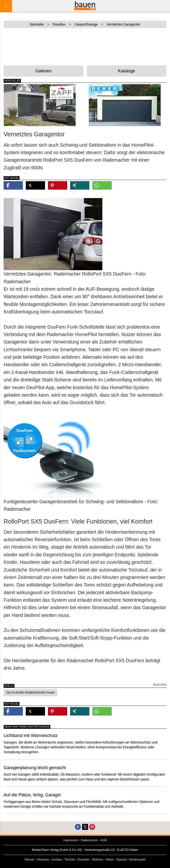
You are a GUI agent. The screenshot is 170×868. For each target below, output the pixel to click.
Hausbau (43, 860)
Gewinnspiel (137, 860)
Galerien (44, 71)
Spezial (121, 860)
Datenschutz (89, 840)
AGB (104, 840)
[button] (13, 185)
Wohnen (98, 860)
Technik (70, 860)
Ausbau (57, 860)
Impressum (71, 840)
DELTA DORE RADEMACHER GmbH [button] (30, 693)
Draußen (83, 860)
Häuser (29, 860)
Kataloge (127, 71)
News (110, 860)
